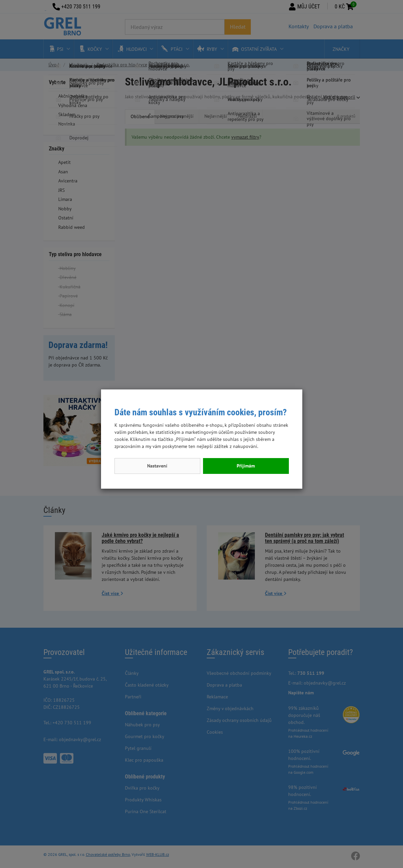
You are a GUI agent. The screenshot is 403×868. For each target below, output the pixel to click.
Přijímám (246, 466)
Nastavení (157, 466)
